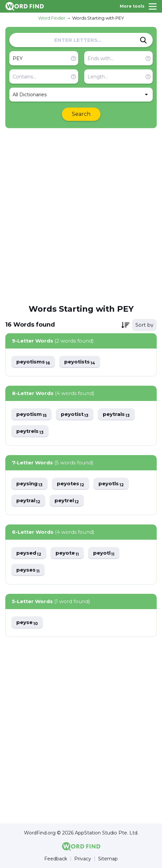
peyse (27, 623)
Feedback (56, 859)
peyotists (80, 362)
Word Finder (52, 18)
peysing (29, 484)
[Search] (143, 40)
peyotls (111, 484)
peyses (28, 570)
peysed (29, 553)
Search (81, 114)
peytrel (67, 501)
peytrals (116, 414)
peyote (67, 553)
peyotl (104, 553)
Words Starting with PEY (98, 18)
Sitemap (108, 859)
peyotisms (33, 362)
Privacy (83, 859)
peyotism (31, 414)
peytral (28, 501)
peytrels (30, 431)
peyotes (71, 484)
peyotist (75, 414)
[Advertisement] (81, 216)
